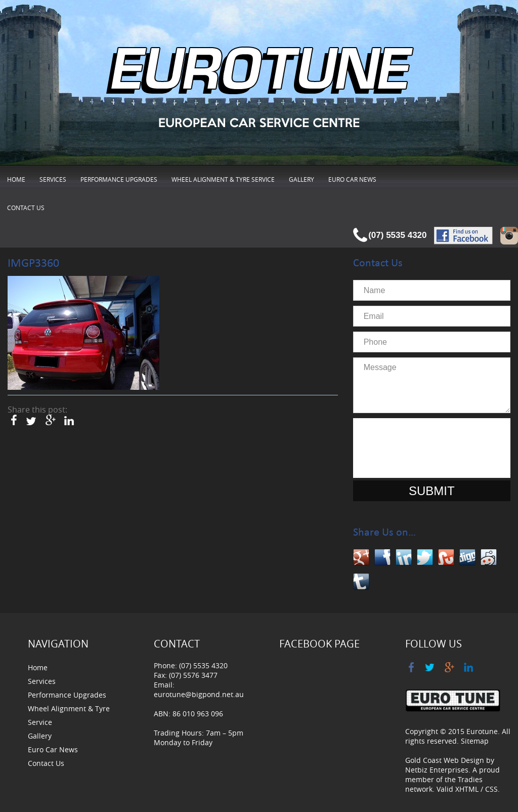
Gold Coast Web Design (445, 760)
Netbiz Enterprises (437, 770)
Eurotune (482, 731)
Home (16, 179)
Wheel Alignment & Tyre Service (223, 179)
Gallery (301, 179)
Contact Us (26, 208)
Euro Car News (352, 179)
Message (432, 385)
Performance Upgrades (119, 179)
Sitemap (475, 741)
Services (53, 179)
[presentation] (435, 448)
